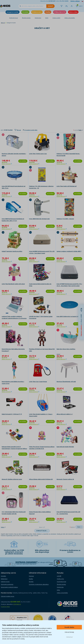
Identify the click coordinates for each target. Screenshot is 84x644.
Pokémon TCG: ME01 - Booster (65, 219)
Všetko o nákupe (75, 1)
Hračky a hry (60, 579)
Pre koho (25, 12)
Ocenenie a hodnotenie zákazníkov (39, 584)
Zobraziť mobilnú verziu (8, 596)
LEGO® (59, 576)
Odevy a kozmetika (70, 18)
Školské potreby (26, 18)
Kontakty (3, 576)
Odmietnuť (69, 637)
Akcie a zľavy (73, 12)
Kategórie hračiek (13, 12)
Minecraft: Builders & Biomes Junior (12, 479)
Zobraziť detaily (69, 632)
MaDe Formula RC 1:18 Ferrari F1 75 (12, 414)
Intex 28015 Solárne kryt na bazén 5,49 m (68, 316)
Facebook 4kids (5, 607)
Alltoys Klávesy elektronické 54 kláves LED (41, 479)
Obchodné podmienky (7, 584)
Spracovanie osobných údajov (9, 587)
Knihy (47, 18)
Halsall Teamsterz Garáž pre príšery (12, 251)
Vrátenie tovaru (5, 582)
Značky (48, 12)
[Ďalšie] (81, 130)
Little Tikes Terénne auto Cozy (38, 154)
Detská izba (38, 18)
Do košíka (23, 161)
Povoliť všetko (69, 627)
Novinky (31, 582)
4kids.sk (3, 23)
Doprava (31, 576)
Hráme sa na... (37, 12)
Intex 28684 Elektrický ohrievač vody (39, 219)
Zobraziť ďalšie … (42, 531)
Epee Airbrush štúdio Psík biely (65, 447)
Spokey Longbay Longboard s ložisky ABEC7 (69, 251)
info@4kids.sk (17, 604)
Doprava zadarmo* (26, 562)
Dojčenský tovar (14, 18)
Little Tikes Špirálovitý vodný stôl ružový (13, 284)
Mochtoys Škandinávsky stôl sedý (66, 382)
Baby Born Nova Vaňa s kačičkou (66, 349)
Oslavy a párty (56, 18)
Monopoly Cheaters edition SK (65, 479)
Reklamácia (4, 579)
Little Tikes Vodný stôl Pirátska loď (67, 186)
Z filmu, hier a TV (60, 12)
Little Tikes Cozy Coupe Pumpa (38, 382)
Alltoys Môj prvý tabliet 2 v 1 (65, 414)
